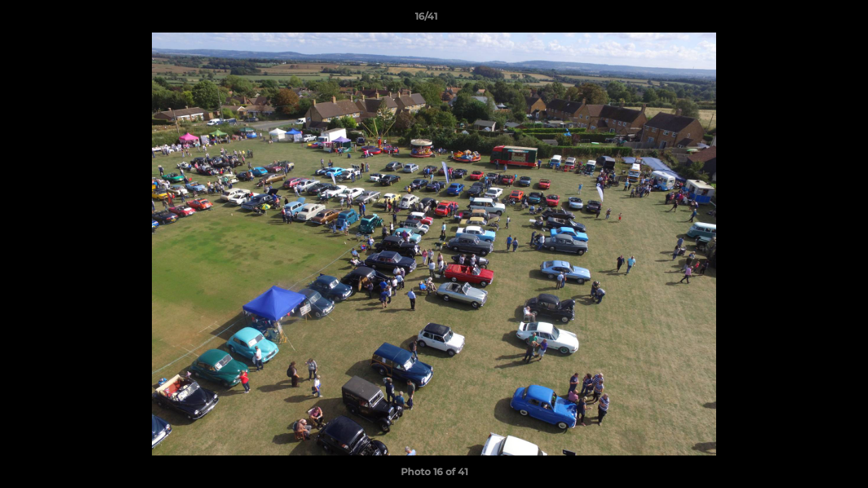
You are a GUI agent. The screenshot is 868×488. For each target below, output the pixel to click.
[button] (811, 20)
